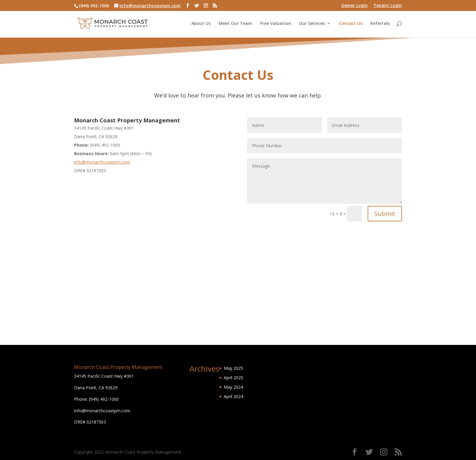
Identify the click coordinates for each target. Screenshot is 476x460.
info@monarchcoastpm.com (102, 162)
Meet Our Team (235, 24)
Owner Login (354, 6)
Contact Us (351, 24)
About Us (201, 24)
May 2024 (233, 387)
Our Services (312, 24)
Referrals (380, 24)
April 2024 (233, 396)
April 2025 (233, 378)
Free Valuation (276, 24)
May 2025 (233, 368)
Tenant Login (388, 6)
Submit (385, 214)
